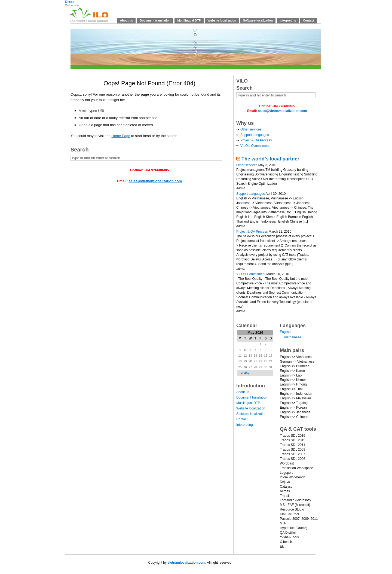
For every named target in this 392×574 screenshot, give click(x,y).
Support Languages (255, 135)
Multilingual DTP (189, 20)
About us (127, 20)
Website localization (222, 20)
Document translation (155, 20)
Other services (251, 129)
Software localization (258, 20)
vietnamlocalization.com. (187, 563)
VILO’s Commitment (255, 146)
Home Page (121, 136)
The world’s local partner (270, 159)
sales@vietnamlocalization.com (155, 181)
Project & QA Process (256, 140)
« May (245, 373)
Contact (309, 20)
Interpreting (288, 20)
